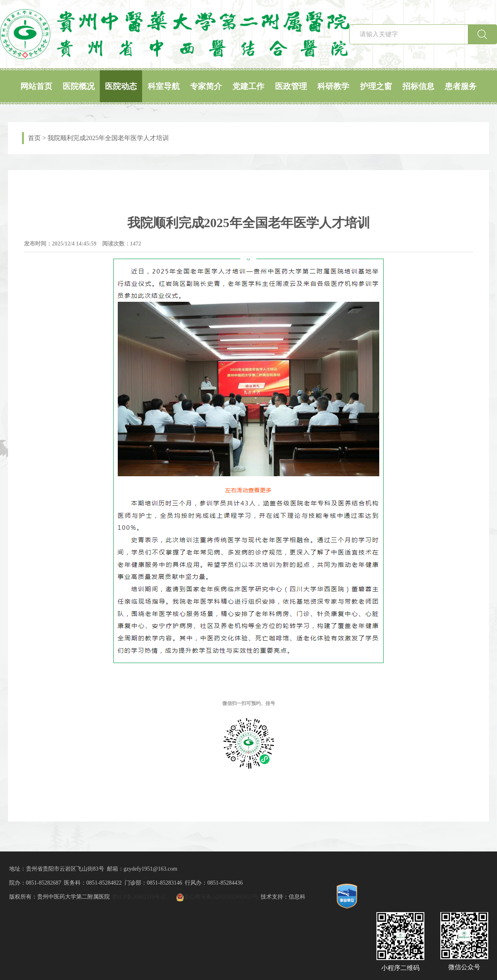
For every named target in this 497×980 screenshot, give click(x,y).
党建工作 (248, 86)
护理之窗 (376, 86)
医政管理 (291, 86)
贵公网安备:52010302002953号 (221, 897)
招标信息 (418, 86)
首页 (34, 138)
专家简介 (206, 86)
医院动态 (121, 86)
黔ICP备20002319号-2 (139, 897)
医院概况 (79, 86)
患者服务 (461, 86)
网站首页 (36, 86)
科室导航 (164, 86)
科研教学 (333, 86)
